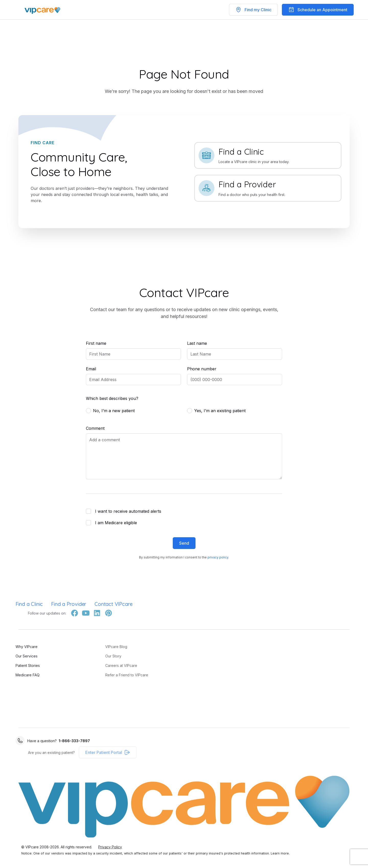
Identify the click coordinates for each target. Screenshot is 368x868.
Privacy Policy (123, 847)
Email (91, 369)
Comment (95, 428)
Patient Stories (15, 665)
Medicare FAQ (15, 675)
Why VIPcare (14, 647)
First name (96, 343)
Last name (197, 343)
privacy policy (218, 557)
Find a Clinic (16, 604)
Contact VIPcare (101, 604)
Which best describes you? (112, 398)
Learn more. (293, 853)
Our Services (14, 656)
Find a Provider (56, 604)
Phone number (202, 369)
